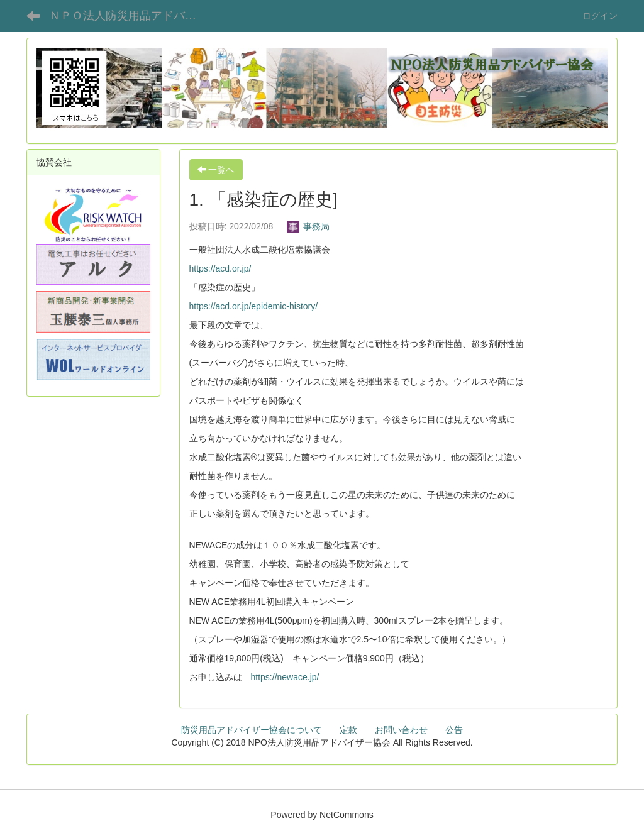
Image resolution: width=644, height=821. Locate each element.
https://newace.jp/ (285, 677)
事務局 (308, 226)
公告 (454, 730)
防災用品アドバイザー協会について (252, 730)
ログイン (600, 16)
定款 (348, 730)
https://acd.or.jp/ (220, 268)
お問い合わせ (401, 730)
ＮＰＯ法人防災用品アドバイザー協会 (132, 16)
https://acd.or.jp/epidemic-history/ (254, 306)
